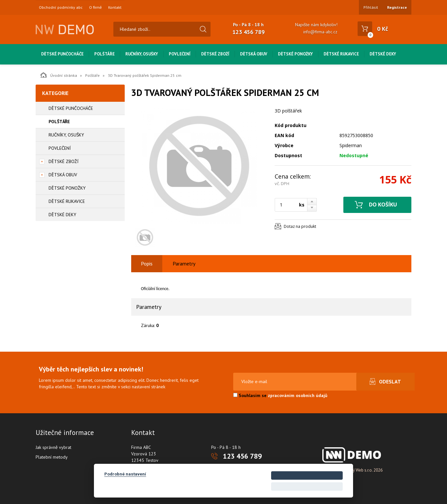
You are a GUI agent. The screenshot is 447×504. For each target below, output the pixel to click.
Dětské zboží (215, 54)
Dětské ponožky (295, 54)
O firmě (95, 7)
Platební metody (52, 457)
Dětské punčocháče (62, 54)
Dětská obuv (254, 54)
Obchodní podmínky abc (61, 7)
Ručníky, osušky (142, 54)
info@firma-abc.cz (320, 32)
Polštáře (104, 54)
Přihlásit (371, 7)
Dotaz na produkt (300, 226)
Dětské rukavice (341, 54)
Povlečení (180, 54)
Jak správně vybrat (53, 447)
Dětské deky (383, 54)
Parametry (184, 264)
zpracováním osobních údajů (298, 395)
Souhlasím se (280, 395)
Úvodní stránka (59, 75)
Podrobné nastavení (125, 474)
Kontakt (115, 7)
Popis (147, 264)
